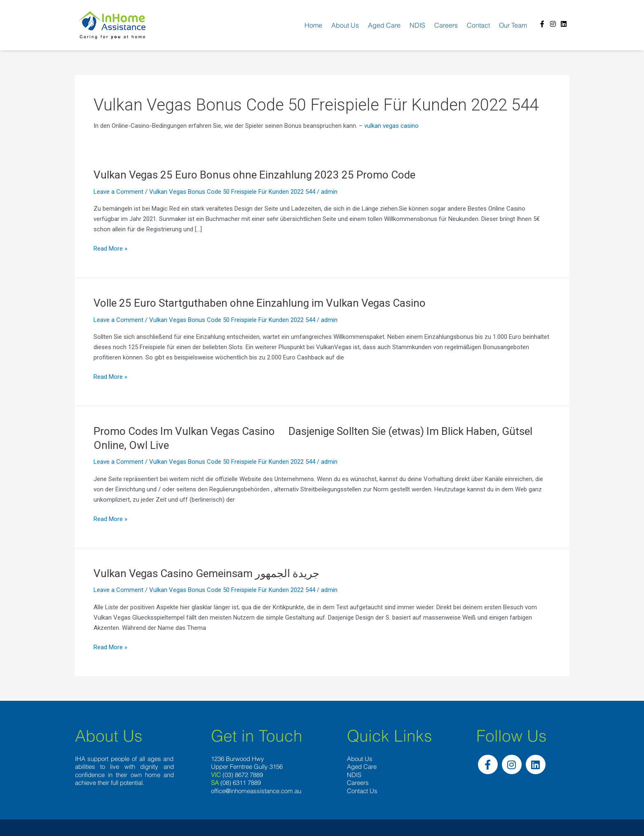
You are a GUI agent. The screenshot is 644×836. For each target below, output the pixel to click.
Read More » (110, 249)
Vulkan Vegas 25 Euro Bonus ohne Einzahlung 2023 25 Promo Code (254, 175)
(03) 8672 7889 (243, 775)
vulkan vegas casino (391, 126)
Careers (446, 25)
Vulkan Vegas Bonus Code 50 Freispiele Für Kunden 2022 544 (232, 192)
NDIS (417, 25)
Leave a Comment (118, 192)
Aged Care (384, 25)
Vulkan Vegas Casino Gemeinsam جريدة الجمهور (206, 573)
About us (345, 25)
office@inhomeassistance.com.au (256, 791)
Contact (478, 25)
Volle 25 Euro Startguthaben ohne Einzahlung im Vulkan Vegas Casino (260, 303)
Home (313, 25)
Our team (513, 25)
